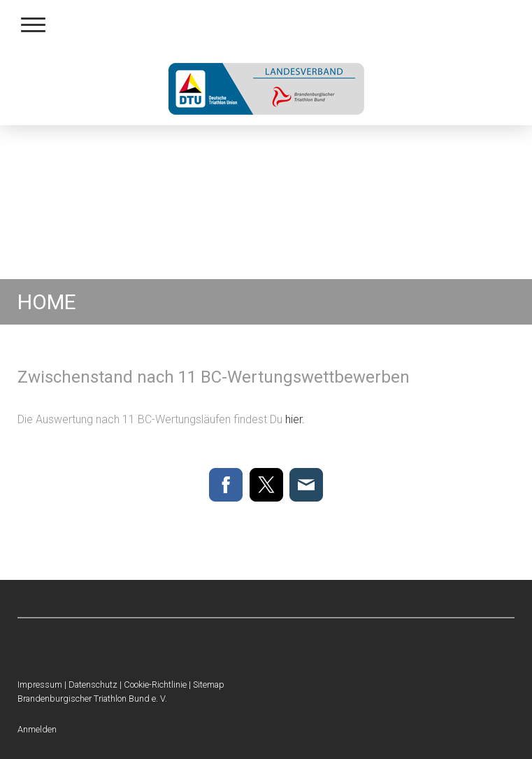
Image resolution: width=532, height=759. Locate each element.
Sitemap (209, 684)
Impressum (40, 684)
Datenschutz (93, 684)
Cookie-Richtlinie (155, 684)
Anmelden (37, 729)
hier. (295, 419)
